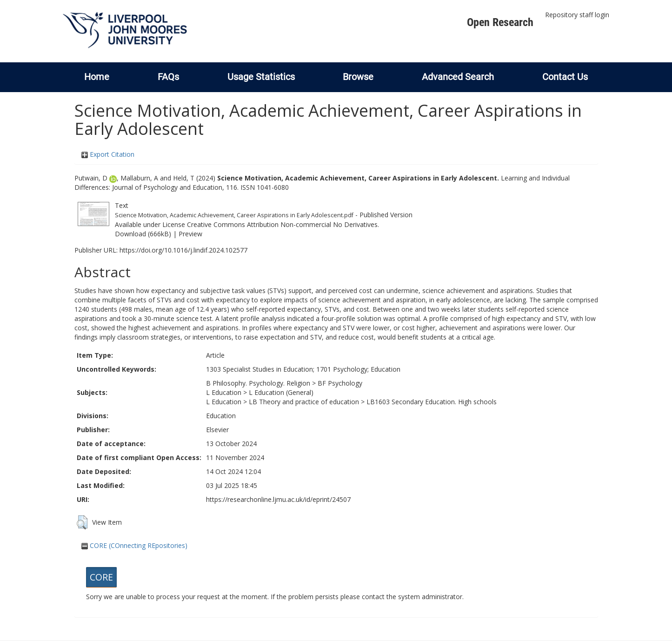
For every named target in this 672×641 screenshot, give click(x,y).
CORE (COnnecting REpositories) (134, 545)
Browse (358, 77)
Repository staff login (577, 15)
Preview (190, 234)
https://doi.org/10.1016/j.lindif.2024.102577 (183, 250)
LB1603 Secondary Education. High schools (432, 402)
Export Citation (108, 154)
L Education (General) (281, 392)
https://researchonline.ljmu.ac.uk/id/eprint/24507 (278, 499)
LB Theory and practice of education (304, 402)
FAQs (168, 77)
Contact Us (565, 77)
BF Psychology (340, 383)
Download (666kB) (143, 234)
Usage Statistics (261, 77)
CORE (101, 577)
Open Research (500, 22)
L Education (224, 392)
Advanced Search (458, 77)
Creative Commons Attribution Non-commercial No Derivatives (282, 224)
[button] (82, 522)
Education (221, 416)
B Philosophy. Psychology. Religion (258, 383)
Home (97, 77)
